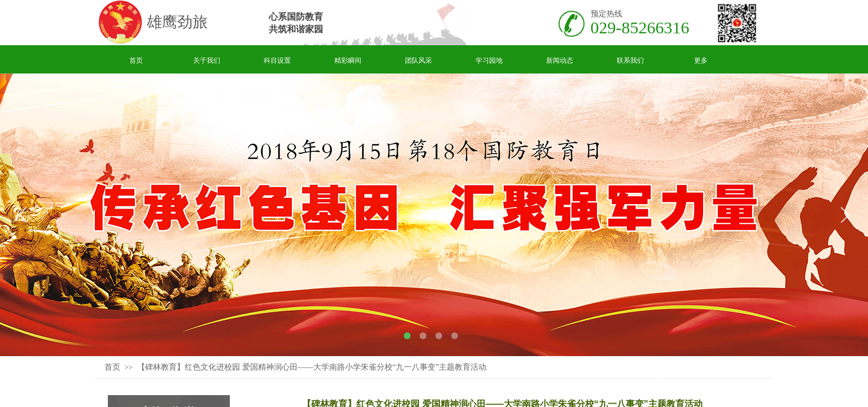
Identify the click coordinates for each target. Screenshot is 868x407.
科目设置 (277, 60)
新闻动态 (560, 60)
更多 (701, 60)
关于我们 (207, 60)
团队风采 (418, 60)
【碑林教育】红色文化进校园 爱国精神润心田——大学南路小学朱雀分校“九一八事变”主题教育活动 (312, 367)
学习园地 (489, 60)
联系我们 (630, 60)
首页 (136, 60)
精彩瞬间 (348, 60)
